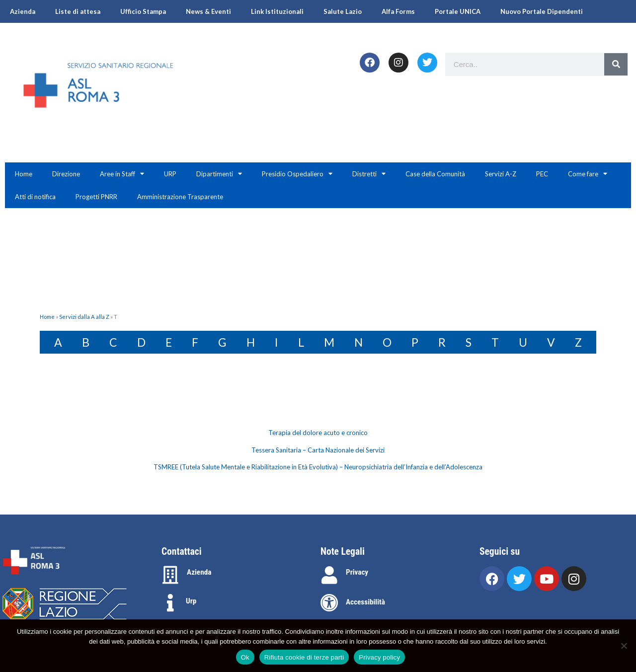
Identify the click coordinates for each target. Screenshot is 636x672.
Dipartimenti (219, 174)
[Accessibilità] (329, 603)
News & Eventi (208, 11)
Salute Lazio (343, 11)
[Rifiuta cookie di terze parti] (624, 646)
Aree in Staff (122, 174)
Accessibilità (365, 602)
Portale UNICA (458, 11)
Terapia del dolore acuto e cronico (318, 433)
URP (170, 174)
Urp (191, 601)
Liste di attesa (78, 11)
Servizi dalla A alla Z (84, 317)
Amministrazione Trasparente (180, 197)
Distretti (369, 174)
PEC (542, 174)
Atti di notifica (35, 197)
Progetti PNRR (96, 197)
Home (24, 174)
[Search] (616, 64)
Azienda (23, 11)
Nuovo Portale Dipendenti (542, 11)
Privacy (357, 572)
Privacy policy (379, 657)
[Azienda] (170, 575)
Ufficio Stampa (143, 11)
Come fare (588, 174)
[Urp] (170, 603)
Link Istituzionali (277, 11)
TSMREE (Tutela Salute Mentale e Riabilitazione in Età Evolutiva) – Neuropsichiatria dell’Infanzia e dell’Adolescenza (318, 467)
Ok (245, 657)
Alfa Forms (398, 11)
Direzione (66, 174)
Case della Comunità (435, 174)
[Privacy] (329, 575)
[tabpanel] (318, 450)
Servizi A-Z (501, 174)
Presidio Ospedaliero (297, 174)
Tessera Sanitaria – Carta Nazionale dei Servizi (318, 450)
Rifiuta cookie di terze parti (304, 657)
